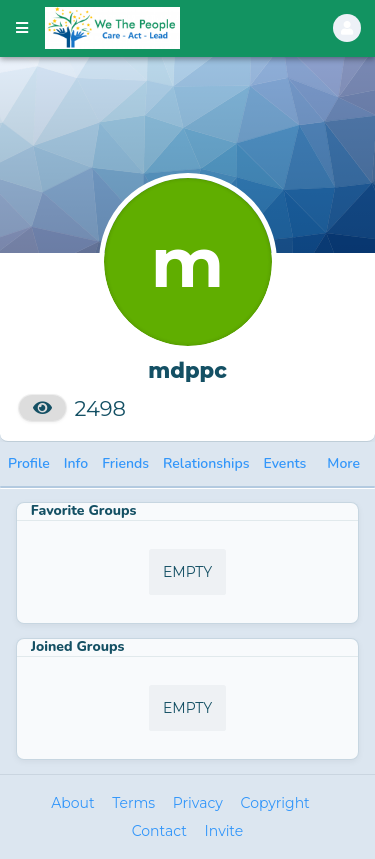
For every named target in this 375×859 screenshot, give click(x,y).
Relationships (206, 463)
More (343, 463)
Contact (159, 831)
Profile (29, 463)
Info (76, 463)
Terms (133, 803)
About (72, 803)
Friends (125, 463)
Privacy (198, 803)
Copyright (275, 803)
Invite (224, 831)
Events (285, 463)
